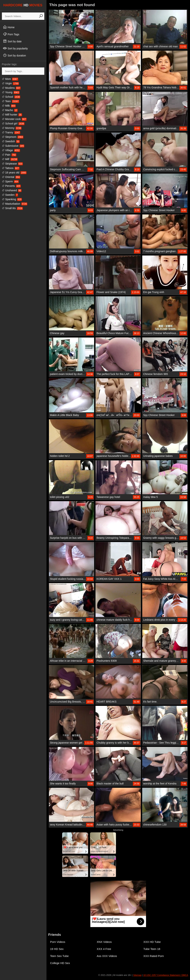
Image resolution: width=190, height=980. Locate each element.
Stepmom (13, 137)
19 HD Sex (57, 949)
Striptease (12, 164)
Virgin (10, 83)
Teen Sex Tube (59, 956)
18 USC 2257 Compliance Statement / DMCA (166, 975)
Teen (10, 101)
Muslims (11, 88)
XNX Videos (104, 942)
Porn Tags (11, 34)
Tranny (11, 132)
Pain (9, 155)
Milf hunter (12, 115)
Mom (10, 79)
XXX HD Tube (152, 942)
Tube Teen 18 (152, 949)
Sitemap (137, 975)
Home (9, 27)
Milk (9, 106)
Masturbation (15, 204)
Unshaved (12, 190)
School (11, 97)
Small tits (12, 208)
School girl (13, 123)
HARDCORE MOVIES (23, 5)
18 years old (14, 173)
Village (11, 150)
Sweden (10, 195)
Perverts (11, 186)
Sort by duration (14, 55)
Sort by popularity (15, 48)
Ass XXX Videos (107, 956)
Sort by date (12, 41)
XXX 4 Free (104, 949)
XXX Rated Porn (154, 956)
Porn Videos (58, 942)
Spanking (12, 199)
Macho (10, 110)
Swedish (11, 141)
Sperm (10, 181)
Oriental (11, 177)
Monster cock (14, 119)
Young (11, 92)
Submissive (13, 146)
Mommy (12, 128)
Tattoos (11, 168)
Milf (10, 159)
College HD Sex (60, 963)
